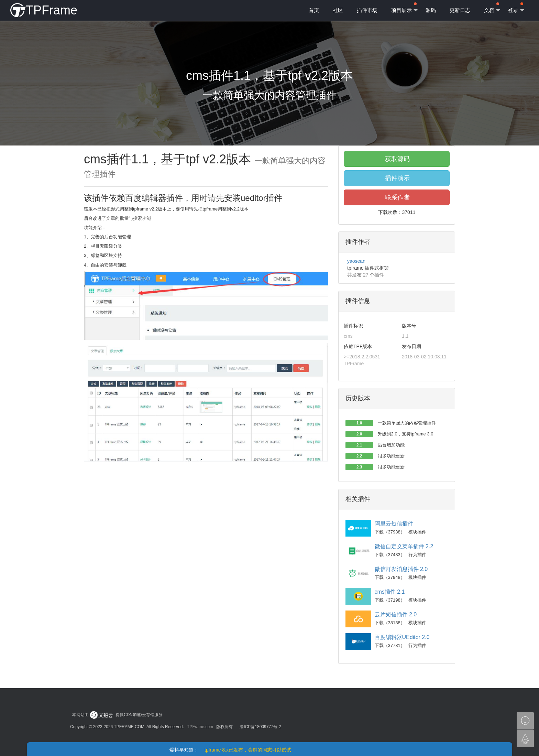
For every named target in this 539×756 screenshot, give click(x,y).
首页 (314, 10)
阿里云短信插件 (394, 524)
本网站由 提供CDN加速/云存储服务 (117, 715)
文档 (492, 8)
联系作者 (397, 197)
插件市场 (367, 10)
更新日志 (460, 10)
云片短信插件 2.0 (396, 614)
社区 (338, 10)
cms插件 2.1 (390, 592)
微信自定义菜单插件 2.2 (404, 546)
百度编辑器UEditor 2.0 (402, 637)
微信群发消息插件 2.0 (401, 569)
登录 (516, 8)
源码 (431, 10)
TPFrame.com (200, 727)
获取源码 (397, 159)
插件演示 (397, 178)
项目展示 (404, 8)
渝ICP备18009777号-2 (260, 727)
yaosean (356, 261)
